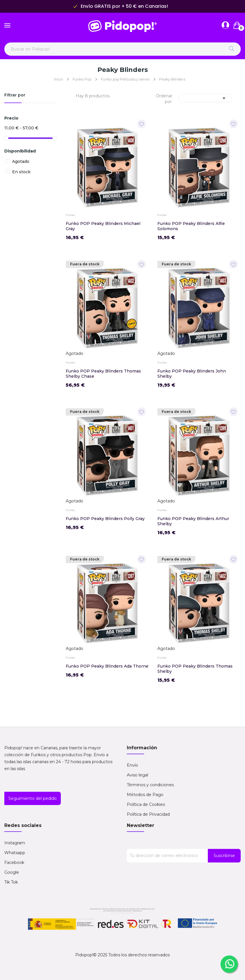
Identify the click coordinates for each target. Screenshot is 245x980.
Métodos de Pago (145, 795)
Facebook (14, 862)
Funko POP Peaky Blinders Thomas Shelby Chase (103, 374)
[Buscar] (231, 49)
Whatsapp (15, 853)
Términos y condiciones (150, 785)
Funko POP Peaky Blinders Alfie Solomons (191, 226)
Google (12, 872)
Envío (132, 765)
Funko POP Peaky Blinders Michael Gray (103, 226)
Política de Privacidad (148, 814)
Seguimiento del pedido (33, 798)
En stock (21, 172)
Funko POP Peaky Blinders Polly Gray (105, 519)
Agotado (21, 161)
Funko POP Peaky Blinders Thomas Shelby (195, 669)
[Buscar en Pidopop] (122, 49)
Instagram (15, 843)
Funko (70, 215)
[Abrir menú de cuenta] (225, 25)
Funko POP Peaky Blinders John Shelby (192, 374)
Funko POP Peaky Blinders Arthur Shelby (193, 521)
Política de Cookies (146, 804)
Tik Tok (11, 882)
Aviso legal (137, 775)
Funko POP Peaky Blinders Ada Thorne (107, 666)
